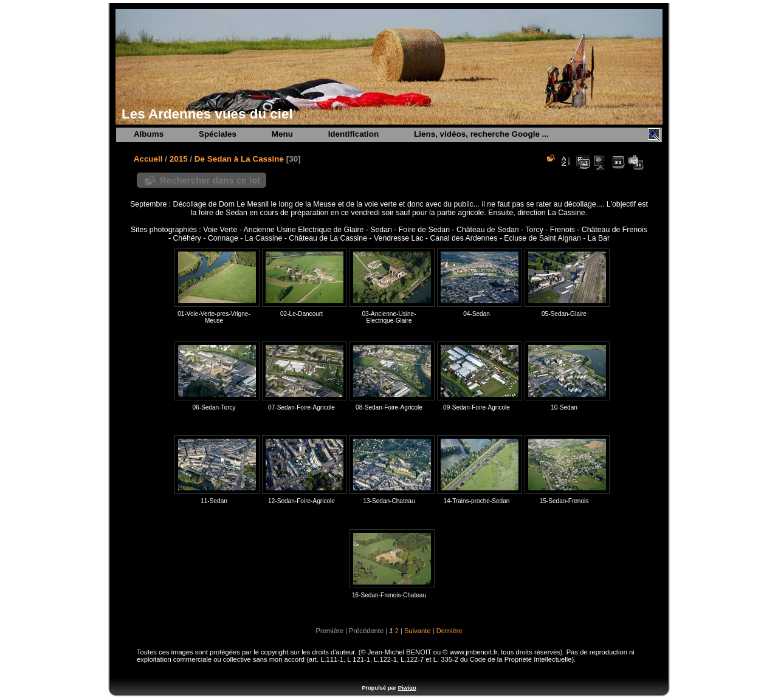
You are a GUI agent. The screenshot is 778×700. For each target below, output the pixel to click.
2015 (179, 159)
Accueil (148, 159)
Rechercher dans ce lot (210, 180)
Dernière (449, 631)
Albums (149, 134)
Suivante (418, 631)
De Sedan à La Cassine (239, 159)
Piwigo (407, 688)
